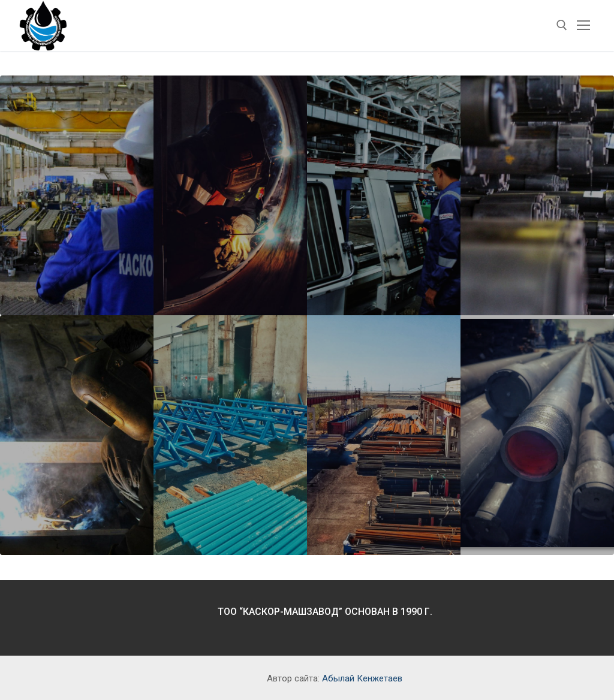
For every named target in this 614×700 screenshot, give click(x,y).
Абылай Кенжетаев (362, 678)
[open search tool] (562, 25)
